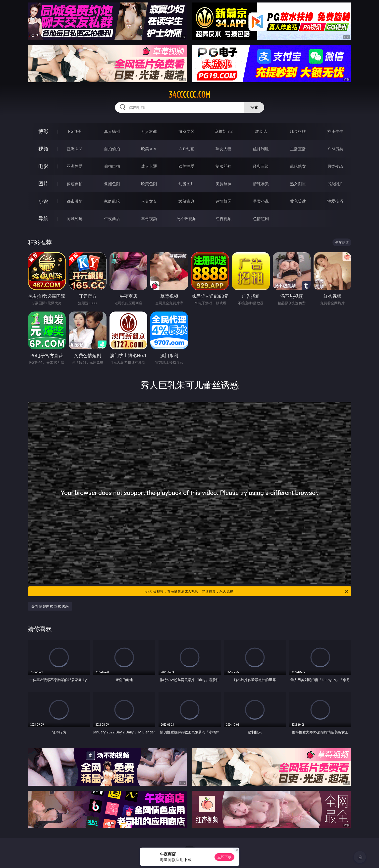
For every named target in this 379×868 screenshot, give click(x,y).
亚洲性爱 (75, 166)
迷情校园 (223, 201)
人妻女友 (149, 201)
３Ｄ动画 (186, 149)
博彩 (43, 131)
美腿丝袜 (223, 184)
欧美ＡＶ (149, 149)
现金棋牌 (298, 131)
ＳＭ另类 (335, 149)
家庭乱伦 (112, 201)
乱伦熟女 (298, 166)
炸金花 (261, 131)
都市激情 (75, 201)
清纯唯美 (261, 184)
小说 (43, 201)
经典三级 (261, 166)
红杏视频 (223, 219)
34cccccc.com (189, 95)
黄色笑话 (298, 201)
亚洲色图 (112, 184)
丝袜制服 (261, 149)
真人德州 (112, 131)
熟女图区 (298, 184)
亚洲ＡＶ (75, 149)
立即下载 (224, 857)
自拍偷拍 (112, 149)
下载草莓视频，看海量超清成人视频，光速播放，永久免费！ (246, 591)
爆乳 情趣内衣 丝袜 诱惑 (50, 606)
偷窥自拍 (75, 184)
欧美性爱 (186, 166)
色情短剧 (261, 219)
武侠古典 (186, 201)
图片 (43, 184)
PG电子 (75, 131)
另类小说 (261, 201)
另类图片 (335, 184)
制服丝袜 (223, 166)
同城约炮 (75, 219)
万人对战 (149, 131)
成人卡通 (149, 166)
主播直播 (298, 149)
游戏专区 (186, 131)
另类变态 (335, 166)
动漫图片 (186, 184)
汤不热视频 (186, 219)
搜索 (254, 107)
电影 (43, 166)
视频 (43, 149)
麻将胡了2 (224, 131)
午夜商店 (112, 219)
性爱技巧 (335, 201)
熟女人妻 (223, 149)
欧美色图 (149, 184)
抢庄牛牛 (335, 131)
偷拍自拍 (112, 166)
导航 (43, 218)
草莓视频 (149, 219)
